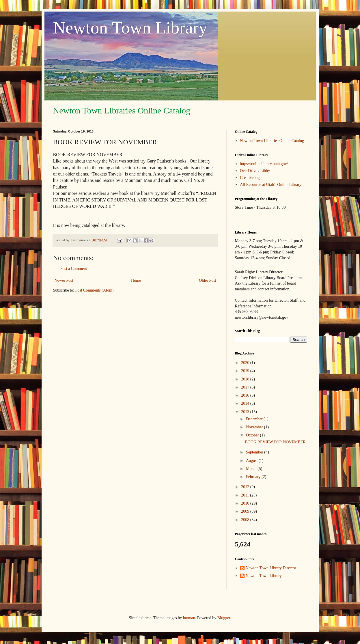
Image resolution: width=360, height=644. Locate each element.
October (253, 435)
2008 (246, 520)
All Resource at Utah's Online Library (271, 185)
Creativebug (250, 178)
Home (136, 280)
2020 (246, 363)
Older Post (208, 280)
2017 (246, 387)
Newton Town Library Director (271, 568)
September (255, 452)
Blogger (224, 618)
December (255, 419)
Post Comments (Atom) (95, 290)
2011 (246, 495)
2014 (246, 403)
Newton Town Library (130, 28)
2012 (246, 487)
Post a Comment (74, 269)
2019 (246, 371)
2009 (246, 511)
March (252, 469)
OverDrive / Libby (255, 171)
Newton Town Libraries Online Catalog (122, 110)
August (252, 461)
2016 (246, 395)
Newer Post (64, 280)
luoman (189, 618)
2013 (246, 412)
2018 (246, 379)
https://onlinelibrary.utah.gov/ (264, 164)
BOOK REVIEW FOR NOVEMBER (275, 442)
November (255, 427)
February (254, 477)
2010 (246, 503)
